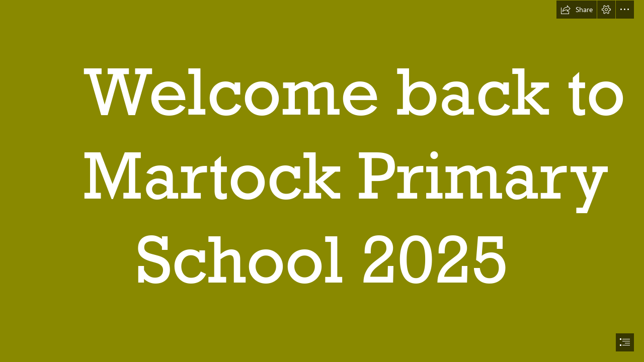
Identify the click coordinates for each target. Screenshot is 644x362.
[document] (322, 181)
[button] (577, 10)
